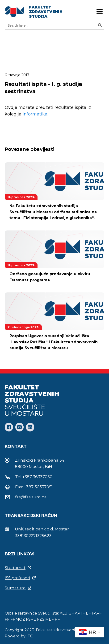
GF (71, 613)
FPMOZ (18, 619)
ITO (30, 636)
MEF (50, 619)
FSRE (31, 619)
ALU (64, 613)
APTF (80, 613)
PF (57, 619)
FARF (97, 613)
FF (7, 619)
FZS (41, 619)
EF (89, 613)
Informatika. (35, 114)
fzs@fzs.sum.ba (31, 497)
